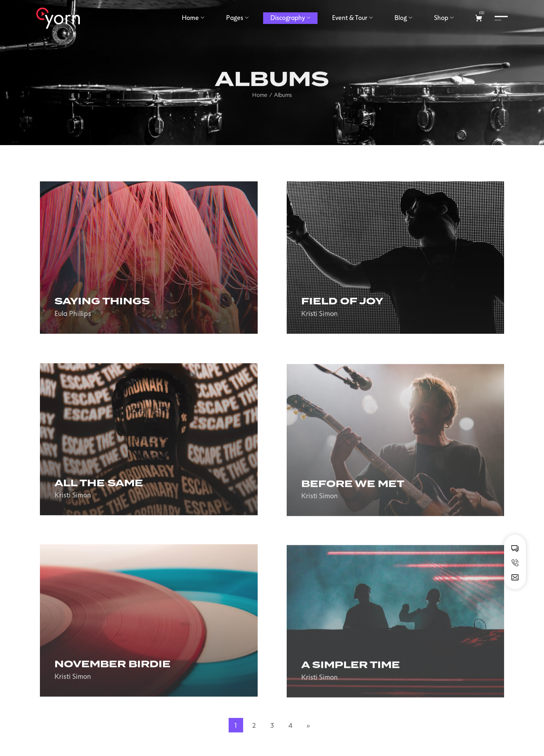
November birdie (113, 672)
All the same (99, 491)
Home (260, 107)
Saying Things (102, 301)
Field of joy (342, 301)
